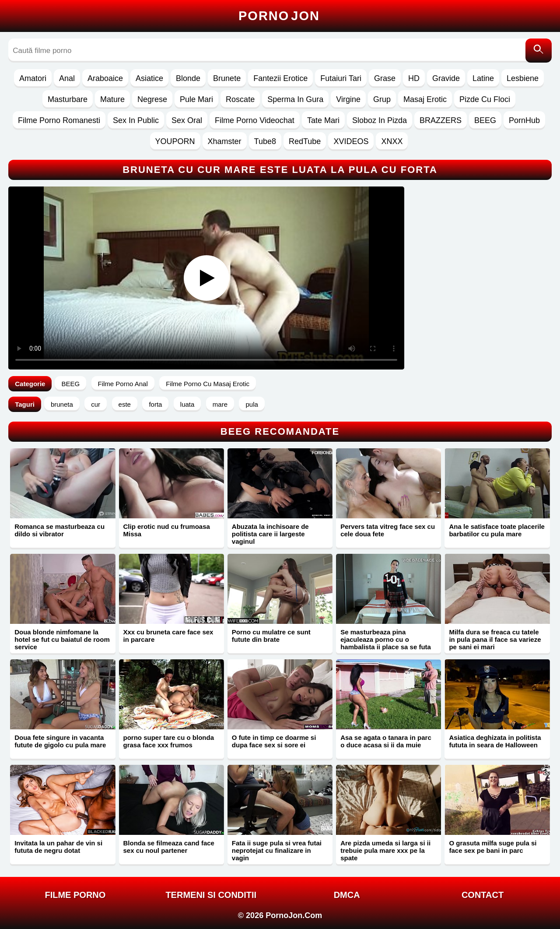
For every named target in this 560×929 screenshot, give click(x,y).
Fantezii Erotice (280, 78)
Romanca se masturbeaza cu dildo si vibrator (59, 530)
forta (155, 404)
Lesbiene (523, 78)
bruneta (62, 404)
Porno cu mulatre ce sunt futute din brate (271, 636)
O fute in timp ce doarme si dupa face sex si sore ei (274, 741)
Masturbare (68, 99)
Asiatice (149, 78)
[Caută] (539, 51)
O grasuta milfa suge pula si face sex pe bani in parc (493, 847)
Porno (279, 16)
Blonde (188, 78)
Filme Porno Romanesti (59, 120)
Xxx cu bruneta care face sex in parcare (168, 636)
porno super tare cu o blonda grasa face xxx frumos (169, 741)
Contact (483, 895)
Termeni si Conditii (211, 895)
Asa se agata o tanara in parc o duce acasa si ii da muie (386, 741)
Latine (483, 78)
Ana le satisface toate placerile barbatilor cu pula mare (497, 530)
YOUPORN (175, 141)
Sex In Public (136, 120)
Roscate (240, 99)
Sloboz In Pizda (380, 120)
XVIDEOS (351, 141)
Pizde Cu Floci (485, 99)
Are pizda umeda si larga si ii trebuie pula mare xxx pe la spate (385, 850)
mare (220, 404)
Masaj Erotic (425, 99)
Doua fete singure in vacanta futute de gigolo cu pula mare (60, 741)
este (125, 404)
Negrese (152, 99)
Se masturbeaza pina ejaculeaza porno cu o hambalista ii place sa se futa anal (386, 643)
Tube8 (265, 141)
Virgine (348, 99)
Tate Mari (323, 120)
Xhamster (225, 141)
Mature (112, 99)
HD (414, 78)
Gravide (446, 78)
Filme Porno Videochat (255, 120)
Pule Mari (196, 99)
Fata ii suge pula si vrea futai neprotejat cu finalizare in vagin (277, 850)
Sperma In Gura (295, 99)
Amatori (33, 78)
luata (187, 404)
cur (96, 404)
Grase (385, 78)
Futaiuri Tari (341, 78)
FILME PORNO (75, 895)
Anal (67, 78)
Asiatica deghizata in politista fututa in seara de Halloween (495, 741)
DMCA (347, 895)
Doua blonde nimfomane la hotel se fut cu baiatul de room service (62, 639)
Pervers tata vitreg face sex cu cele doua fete (388, 530)
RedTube (305, 141)
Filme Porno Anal (123, 384)
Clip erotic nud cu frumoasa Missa (167, 530)
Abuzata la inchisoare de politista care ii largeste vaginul (270, 534)
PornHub (524, 120)
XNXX (392, 141)
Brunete (227, 78)
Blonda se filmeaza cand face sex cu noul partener (169, 847)
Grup (382, 99)
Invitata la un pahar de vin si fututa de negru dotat (58, 847)
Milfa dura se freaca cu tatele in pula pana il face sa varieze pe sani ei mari (495, 639)
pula (252, 404)
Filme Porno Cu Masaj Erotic (208, 384)
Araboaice (105, 78)
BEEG (485, 120)
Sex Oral (187, 120)
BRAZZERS (441, 120)
